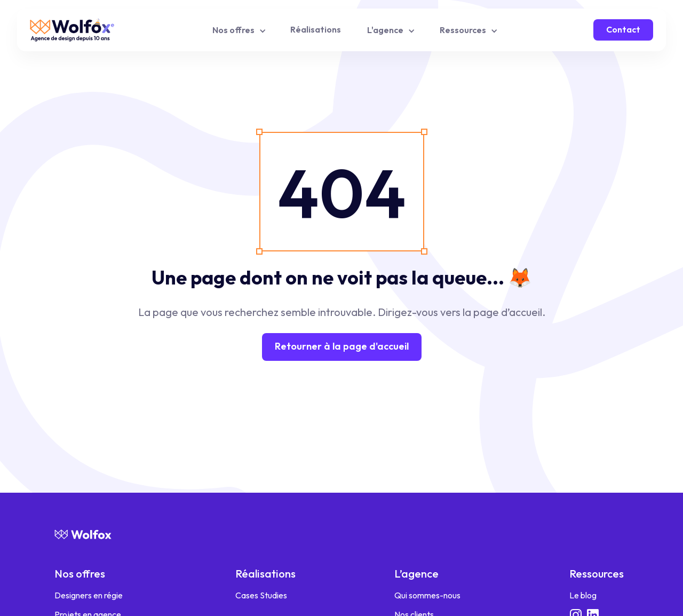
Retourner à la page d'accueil (342, 346)
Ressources (597, 574)
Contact (623, 29)
